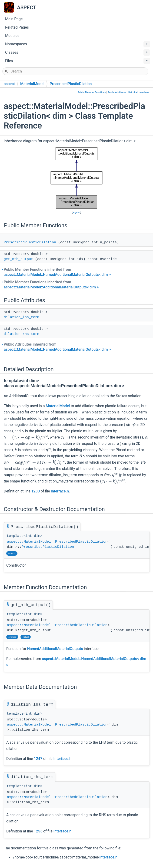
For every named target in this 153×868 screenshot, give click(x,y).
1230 (36, 491)
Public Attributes (117, 92)
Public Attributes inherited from (57, 347)
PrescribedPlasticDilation (71, 84)
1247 (38, 759)
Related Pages (17, 27)
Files (78, 61)
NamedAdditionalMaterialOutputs (55, 649)
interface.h (60, 491)
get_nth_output (18, 259)
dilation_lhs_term (22, 317)
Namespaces (78, 44)
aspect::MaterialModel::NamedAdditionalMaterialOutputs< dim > (57, 275)
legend (76, 212)
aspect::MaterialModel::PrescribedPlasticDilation (57, 542)
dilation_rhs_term (22, 334)
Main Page (14, 19)
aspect (9, 84)
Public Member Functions (92, 92)
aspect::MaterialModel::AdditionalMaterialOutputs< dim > (51, 287)
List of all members (139, 92)
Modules (12, 36)
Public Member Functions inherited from (57, 272)
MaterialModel (32, 84)
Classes (78, 53)
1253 (38, 831)
